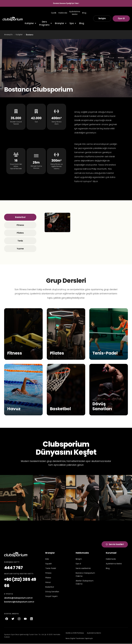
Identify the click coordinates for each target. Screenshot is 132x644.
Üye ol (78, 564)
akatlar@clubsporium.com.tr (18, 598)
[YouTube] (25, 619)
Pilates (20, 233)
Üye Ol (121, 18)
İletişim (102, 18)
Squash (49, 564)
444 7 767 (13, 568)
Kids (47, 559)
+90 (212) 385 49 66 (20, 583)
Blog (108, 568)
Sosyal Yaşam (51, 596)
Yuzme (20, 249)
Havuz (48, 582)
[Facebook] (7, 619)
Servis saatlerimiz (83, 568)
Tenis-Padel (51, 568)
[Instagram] (19, 619)
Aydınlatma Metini (114, 564)
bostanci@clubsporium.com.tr (19, 602)
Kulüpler (19, 35)
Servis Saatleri (115, 545)
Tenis (20, 241)
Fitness (20, 225)
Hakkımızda (111, 559)
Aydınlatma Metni (94, 633)
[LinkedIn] (31, 619)
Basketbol (20, 217)
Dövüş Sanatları (52, 592)
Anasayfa (8, 35)
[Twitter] (13, 619)
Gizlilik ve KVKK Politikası (75, 633)
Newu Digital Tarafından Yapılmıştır (79, 639)
